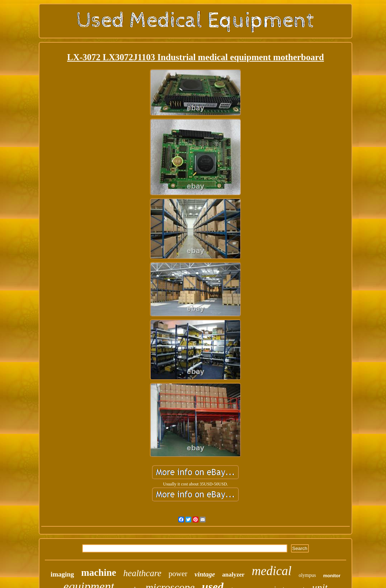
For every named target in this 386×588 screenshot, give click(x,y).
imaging (62, 574)
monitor (332, 576)
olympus (307, 575)
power (178, 574)
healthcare (142, 573)
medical (272, 571)
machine (99, 573)
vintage (205, 574)
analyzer (233, 575)
